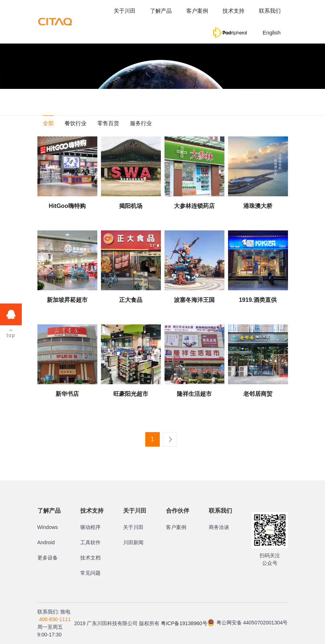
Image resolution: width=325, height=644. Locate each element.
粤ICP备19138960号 (184, 623)
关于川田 (125, 11)
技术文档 (90, 558)
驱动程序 (90, 527)
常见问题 (90, 573)
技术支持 (233, 11)
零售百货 (108, 123)
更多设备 (48, 558)
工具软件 (90, 542)
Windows (48, 527)
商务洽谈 (219, 527)
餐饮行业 (76, 123)
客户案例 (197, 11)
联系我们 (270, 11)
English (271, 32)
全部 (48, 123)
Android (46, 542)
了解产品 (161, 11)
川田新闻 (133, 542)
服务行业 (141, 123)
